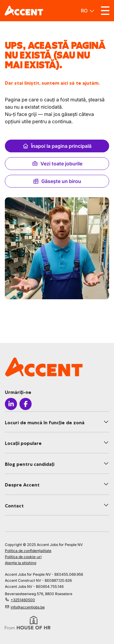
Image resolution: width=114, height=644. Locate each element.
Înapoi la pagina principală (57, 146)
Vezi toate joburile (57, 164)
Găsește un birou (57, 181)
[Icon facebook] (26, 404)
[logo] (24, 11)
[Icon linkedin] (11, 404)
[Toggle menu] (105, 11)
